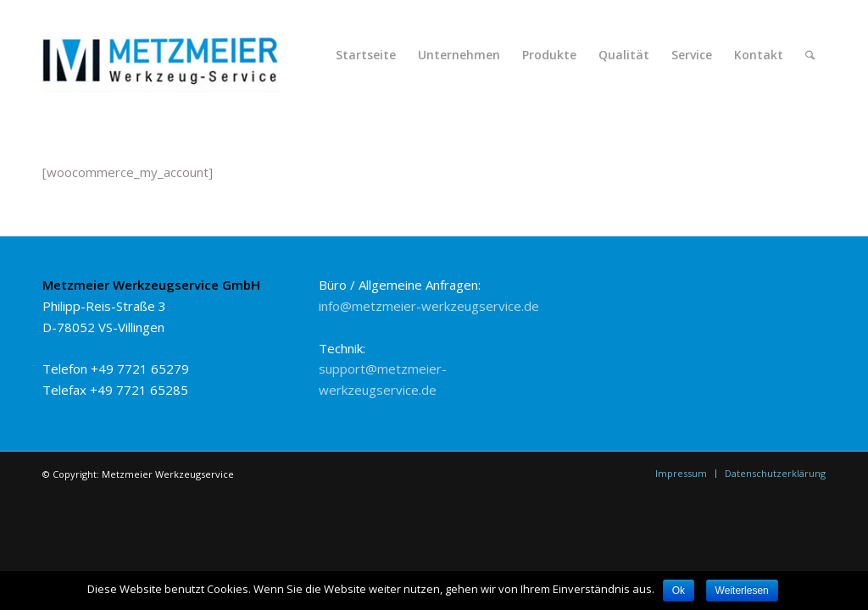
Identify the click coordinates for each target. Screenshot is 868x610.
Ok (679, 591)
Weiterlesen (742, 591)
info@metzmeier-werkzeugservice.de (429, 306)
